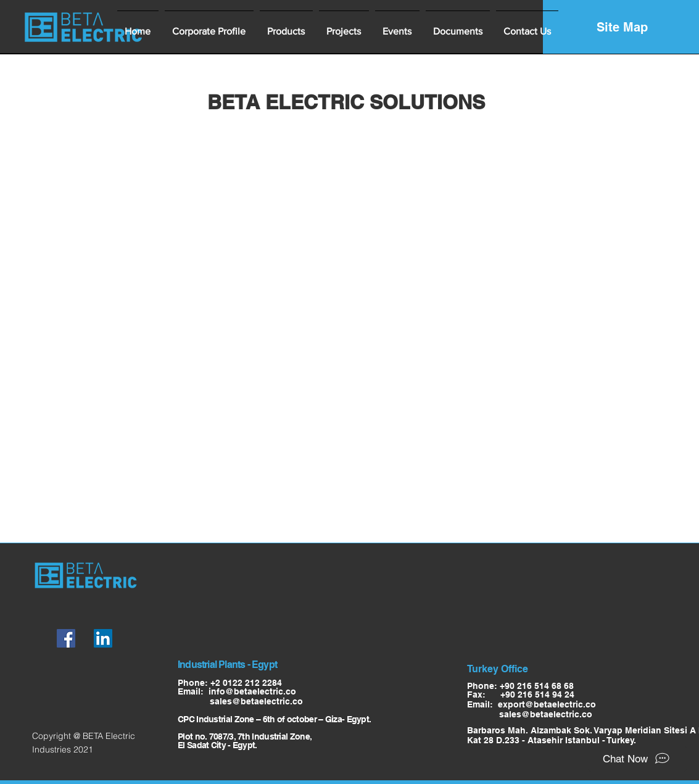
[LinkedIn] (103, 638)
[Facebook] (66, 638)
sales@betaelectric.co (240, 701)
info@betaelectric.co (252, 691)
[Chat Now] (637, 759)
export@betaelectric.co (547, 704)
